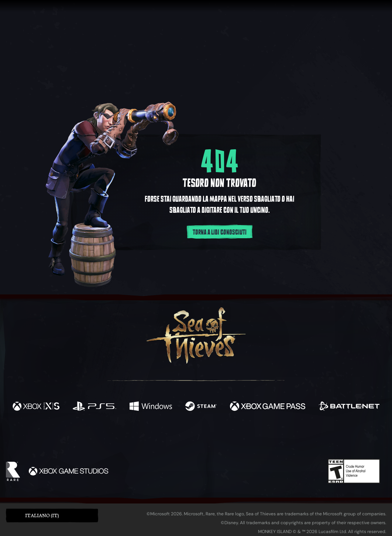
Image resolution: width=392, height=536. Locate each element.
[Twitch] (163, 438)
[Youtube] (194, 438)
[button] (52, 515)
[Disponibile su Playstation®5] (94, 407)
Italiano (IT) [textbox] (42, 515)
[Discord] (226, 439)
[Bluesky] (267, 439)
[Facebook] (122, 437)
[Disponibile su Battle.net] (349, 407)
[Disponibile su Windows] (151, 407)
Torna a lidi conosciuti (220, 232)
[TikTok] (247, 438)
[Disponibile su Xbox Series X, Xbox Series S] (36, 407)
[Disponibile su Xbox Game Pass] (268, 407)
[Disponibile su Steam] (201, 407)
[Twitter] (141, 438)
